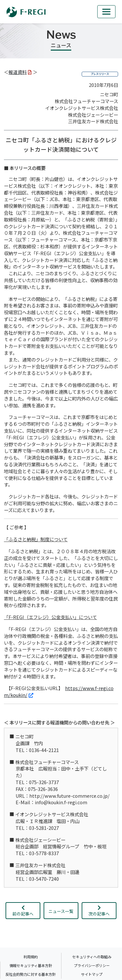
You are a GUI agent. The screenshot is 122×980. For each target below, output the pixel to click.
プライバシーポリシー (92, 965)
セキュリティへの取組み (92, 957)
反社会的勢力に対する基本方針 (31, 974)
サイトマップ (92, 974)
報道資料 (20, 72)
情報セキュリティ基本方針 (31, 965)
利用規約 (31, 957)
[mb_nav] (106, 12)
